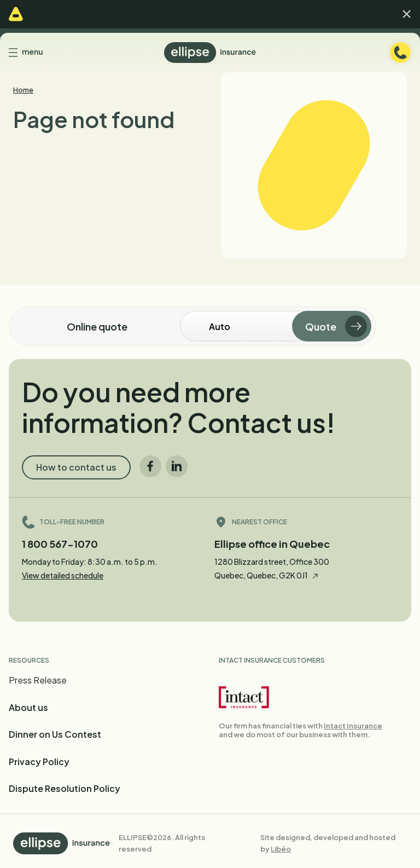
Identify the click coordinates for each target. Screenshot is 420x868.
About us (28, 707)
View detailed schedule (63, 575)
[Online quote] (252, 326)
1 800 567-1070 (60, 544)
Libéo (281, 849)
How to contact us (76, 467)
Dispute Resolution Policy (65, 788)
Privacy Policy (39, 762)
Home (23, 90)
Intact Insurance (353, 726)
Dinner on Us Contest (55, 734)
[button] (407, 14)
